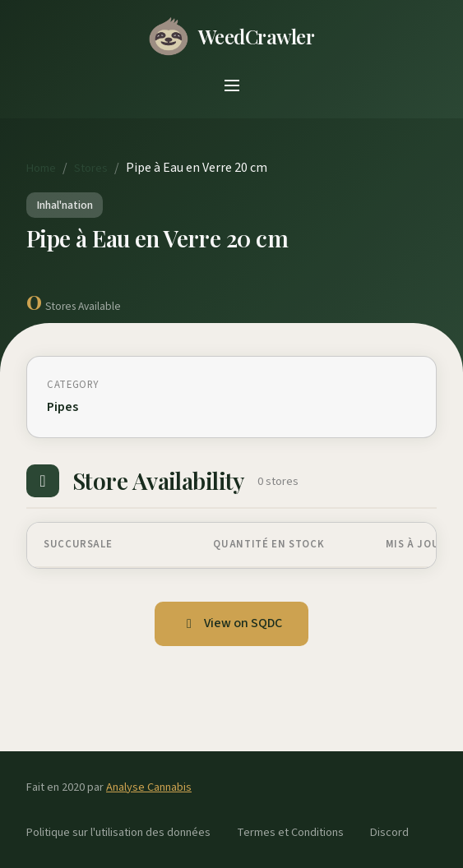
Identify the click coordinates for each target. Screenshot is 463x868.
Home (41, 168)
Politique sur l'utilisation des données (118, 832)
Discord (389, 832)
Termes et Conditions (290, 832)
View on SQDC (231, 623)
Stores (91, 168)
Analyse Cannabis (149, 787)
